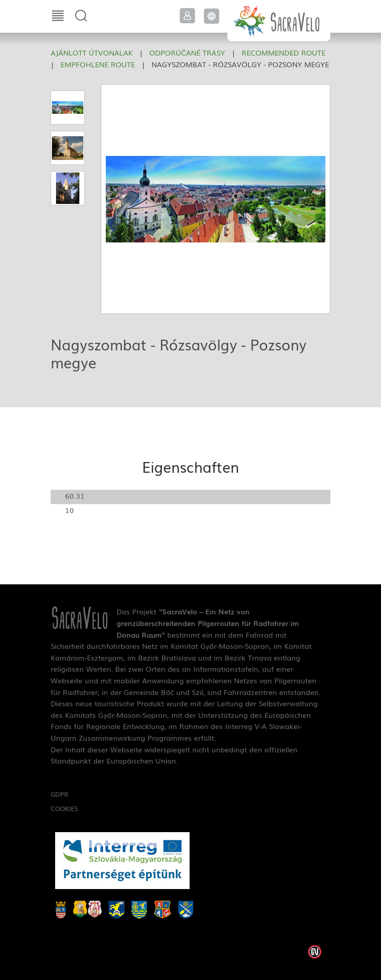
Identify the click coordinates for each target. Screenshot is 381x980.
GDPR (59, 794)
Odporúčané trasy (187, 52)
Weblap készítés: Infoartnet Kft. (315, 952)
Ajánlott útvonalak (92, 52)
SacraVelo (279, 21)
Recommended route (284, 52)
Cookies (64, 808)
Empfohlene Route (98, 64)
